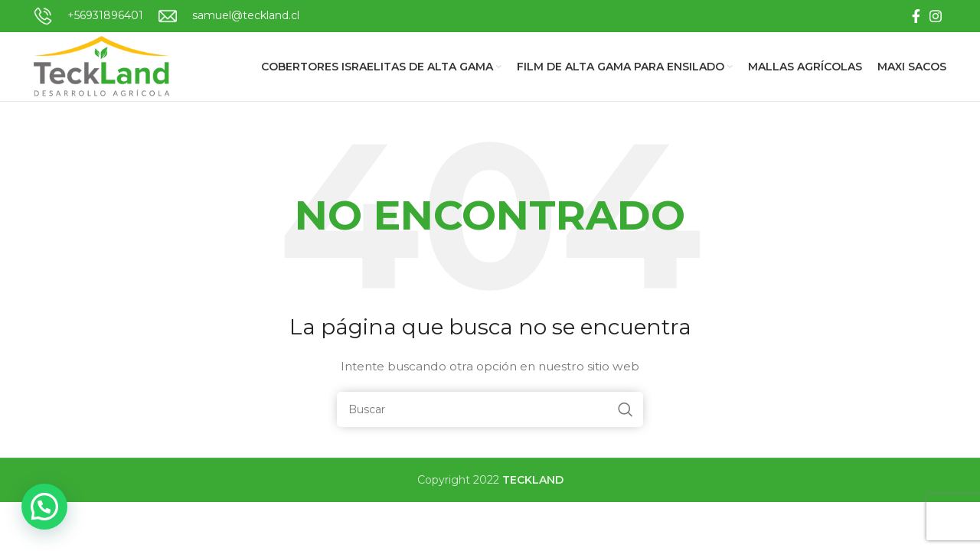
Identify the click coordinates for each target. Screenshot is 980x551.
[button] (44, 507)
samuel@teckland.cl (246, 15)
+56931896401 (105, 15)
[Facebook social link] (916, 16)
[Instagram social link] (936, 16)
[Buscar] (490, 409)
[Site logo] (103, 66)
